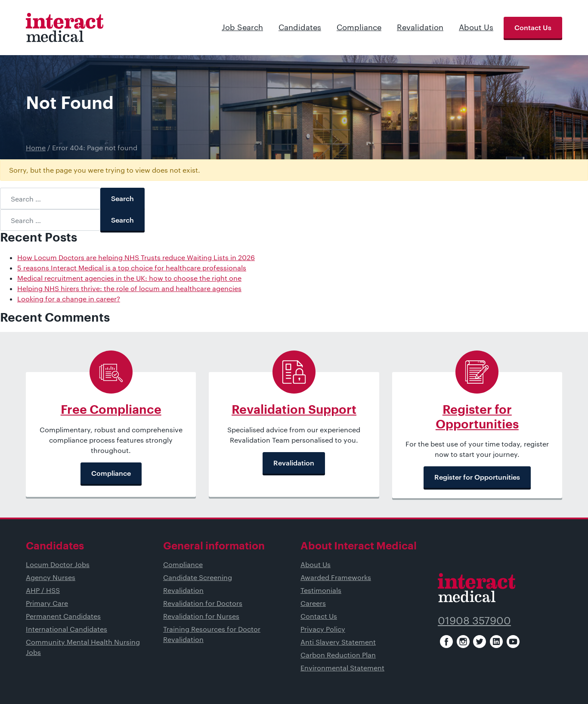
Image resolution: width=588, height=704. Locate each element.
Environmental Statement (342, 668)
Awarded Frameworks (336, 577)
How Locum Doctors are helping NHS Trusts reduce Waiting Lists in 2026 (136, 257)
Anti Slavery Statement (338, 642)
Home (36, 147)
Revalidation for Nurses (201, 616)
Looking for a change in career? (69, 299)
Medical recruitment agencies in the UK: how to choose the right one (129, 278)
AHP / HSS (43, 590)
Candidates (300, 27)
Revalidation (420, 27)
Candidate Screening (198, 577)
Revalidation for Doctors (203, 603)
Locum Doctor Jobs (58, 564)
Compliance (359, 27)
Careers (313, 603)
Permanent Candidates (63, 616)
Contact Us (533, 27)
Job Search (242, 27)
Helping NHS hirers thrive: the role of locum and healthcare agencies (129, 288)
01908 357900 (474, 620)
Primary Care (47, 603)
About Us (476, 27)
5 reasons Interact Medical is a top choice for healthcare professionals (132, 268)
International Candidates (67, 629)
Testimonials (321, 590)
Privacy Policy (323, 629)
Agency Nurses (51, 577)
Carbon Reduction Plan (338, 655)
